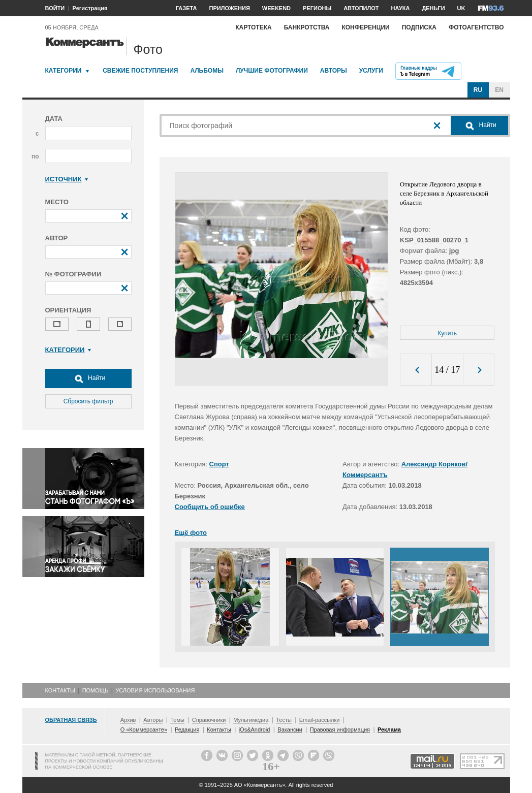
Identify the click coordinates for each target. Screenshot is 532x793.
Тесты (284, 720)
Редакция (187, 729)
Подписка (419, 27)
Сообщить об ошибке (210, 507)
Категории (64, 71)
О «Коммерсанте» (144, 729)
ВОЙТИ (55, 8)
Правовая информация (340, 729)
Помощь (96, 690)
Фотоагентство (476, 27)
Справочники (209, 720)
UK (461, 8)
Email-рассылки (320, 720)
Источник (67, 179)
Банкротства (307, 27)
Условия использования (155, 690)
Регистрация (90, 8)
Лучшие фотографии (272, 71)
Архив (128, 720)
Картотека (254, 27)
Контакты (60, 690)
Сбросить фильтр (88, 401)
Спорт (219, 464)
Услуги (371, 71)
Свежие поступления (140, 71)
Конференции (365, 27)
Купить (447, 333)
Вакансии (290, 729)
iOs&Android (255, 729)
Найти (88, 378)
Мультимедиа (251, 720)
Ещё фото (191, 533)
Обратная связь (71, 720)
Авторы (334, 71)
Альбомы (207, 71)
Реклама (389, 729)
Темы (177, 720)
